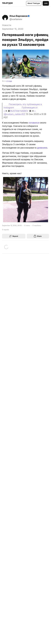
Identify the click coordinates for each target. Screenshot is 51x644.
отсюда (9, 81)
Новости (7, 25)
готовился (34, 123)
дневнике (42, 148)
